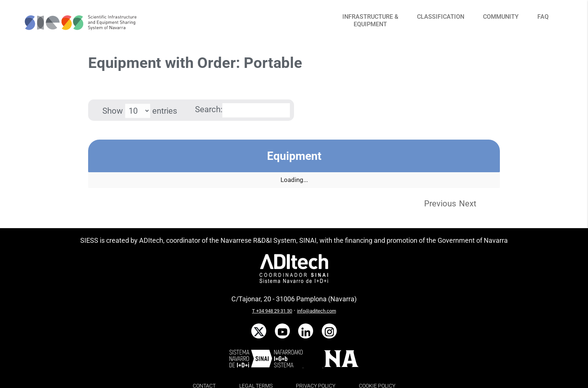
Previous (440, 204)
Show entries (140, 111)
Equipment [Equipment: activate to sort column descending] (294, 156)
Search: (242, 109)
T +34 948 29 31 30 (272, 311)
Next (468, 204)
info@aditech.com (316, 311)
